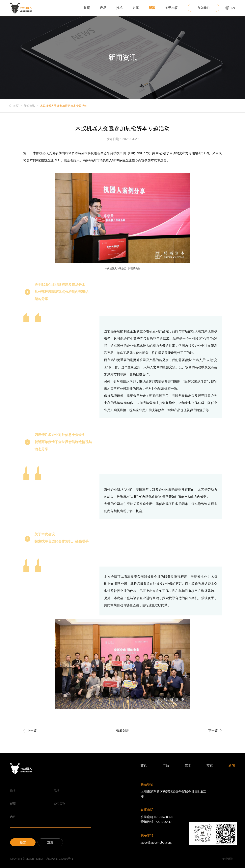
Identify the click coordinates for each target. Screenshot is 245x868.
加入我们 (204, 8)
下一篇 (213, 731)
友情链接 (227, 859)
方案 (136, 8)
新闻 (152, 8)
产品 (103, 8)
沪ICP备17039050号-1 (59, 859)
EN (230, 8)
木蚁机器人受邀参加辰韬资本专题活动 (64, 106)
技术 (119, 8)
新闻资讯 (29, 106)
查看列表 (122, 731)
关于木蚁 (171, 8)
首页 (87, 8)
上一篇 (32, 731)
